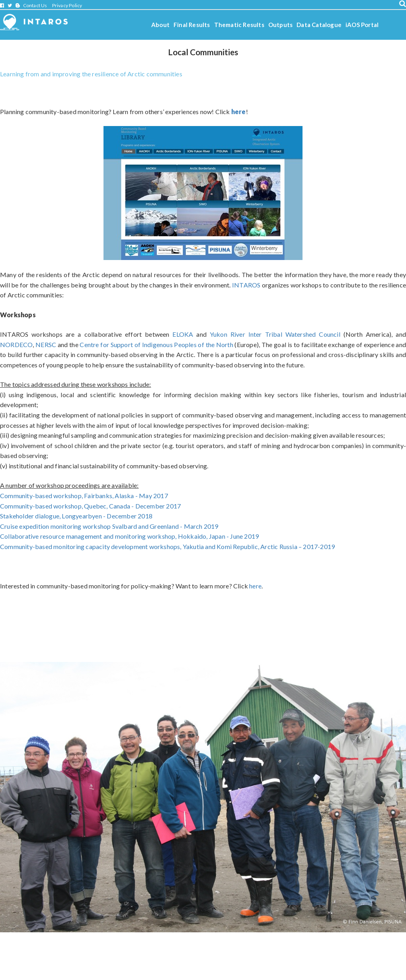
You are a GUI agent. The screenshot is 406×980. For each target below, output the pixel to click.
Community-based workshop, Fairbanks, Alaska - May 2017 (84, 496)
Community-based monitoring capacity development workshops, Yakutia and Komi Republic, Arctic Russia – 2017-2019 (167, 546)
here (255, 586)
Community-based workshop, (90, 506)
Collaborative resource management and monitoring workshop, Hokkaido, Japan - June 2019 (129, 536)
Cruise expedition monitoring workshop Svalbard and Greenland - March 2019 (109, 526)
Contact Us (35, 5)
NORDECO (16, 344)
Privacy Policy (67, 5)
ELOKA (183, 334)
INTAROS (247, 285)
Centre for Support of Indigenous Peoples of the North (156, 344)
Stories (208, 46)
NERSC (46, 344)
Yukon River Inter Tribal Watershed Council (275, 334)
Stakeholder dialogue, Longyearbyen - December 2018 (76, 516)
